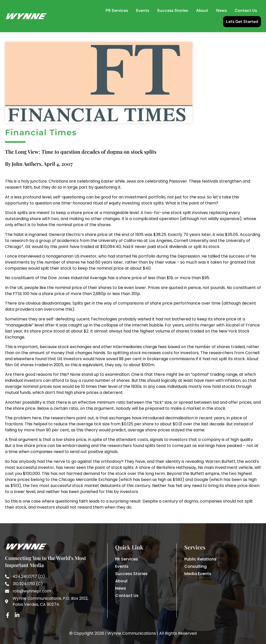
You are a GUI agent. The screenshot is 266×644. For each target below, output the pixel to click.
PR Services (117, 10)
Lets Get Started (242, 22)
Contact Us (246, 10)
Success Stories (173, 10)
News (221, 10)
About (202, 10)
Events (143, 10)
